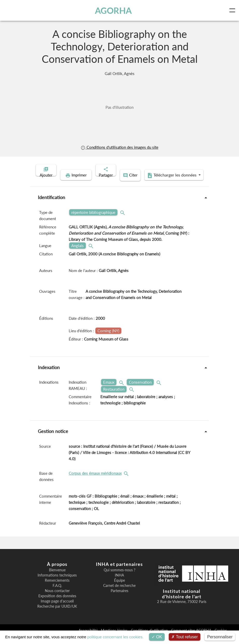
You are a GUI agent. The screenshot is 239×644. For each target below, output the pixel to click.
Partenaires (119, 598)
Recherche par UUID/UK (57, 614)
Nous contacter (57, 598)
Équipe (119, 588)
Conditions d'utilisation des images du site (119, 147)
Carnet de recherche (119, 593)
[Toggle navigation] (233, 10)
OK (157, 637)
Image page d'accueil (57, 608)
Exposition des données (57, 603)
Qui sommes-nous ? (119, 577)
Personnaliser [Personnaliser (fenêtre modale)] (220, 637)
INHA (119, 582)
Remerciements (57, 588)
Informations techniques (57, 582)
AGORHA (114, 10)
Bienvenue (57, 577)
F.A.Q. (57, 593)
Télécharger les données (153, 183)
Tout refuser (185, 637)
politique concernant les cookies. (115, 637)
